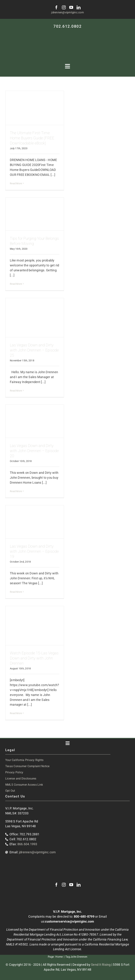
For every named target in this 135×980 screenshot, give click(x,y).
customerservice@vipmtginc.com (70, 921)
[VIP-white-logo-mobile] (67, 33)
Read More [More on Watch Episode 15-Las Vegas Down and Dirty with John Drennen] (16, 713)
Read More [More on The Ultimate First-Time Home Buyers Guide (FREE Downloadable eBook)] (16, 183)
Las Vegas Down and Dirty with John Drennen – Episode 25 (34, 350)
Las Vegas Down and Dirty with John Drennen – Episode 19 (34, 551)
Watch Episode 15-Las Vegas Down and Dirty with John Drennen (34, 658)
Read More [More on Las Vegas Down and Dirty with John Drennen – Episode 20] (16, 491)
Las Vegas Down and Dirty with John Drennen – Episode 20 (34, 451)
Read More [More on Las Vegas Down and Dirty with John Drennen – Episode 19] (16, 592)
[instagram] (64, 7)
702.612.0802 (67, 26)
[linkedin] (79, 7)
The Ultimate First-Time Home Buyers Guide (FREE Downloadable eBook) (32, 138)
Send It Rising (101, 965)
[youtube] (71, 7)
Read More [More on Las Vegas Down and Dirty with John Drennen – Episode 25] (16, 391)
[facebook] (56, 7)
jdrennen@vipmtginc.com (67, 12)
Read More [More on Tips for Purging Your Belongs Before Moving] (16, 284)
